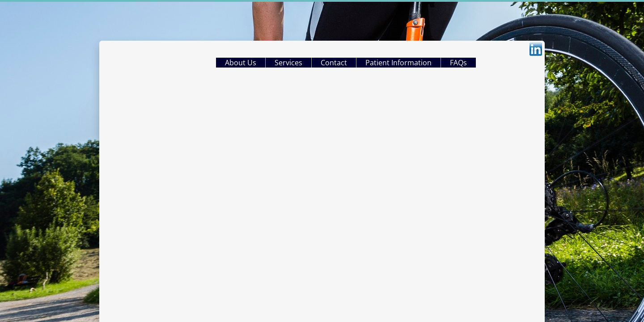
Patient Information (398, 63)
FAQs (458, 63)
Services (288, 63)
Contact (334, 63)
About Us (241, 63)
